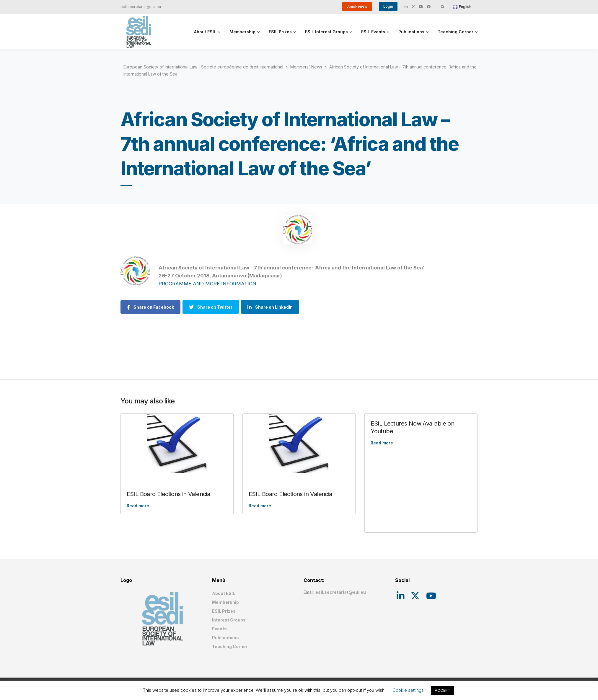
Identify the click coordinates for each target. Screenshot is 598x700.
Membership (242, 32)
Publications (411, 32)
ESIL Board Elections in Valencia (168, 494)
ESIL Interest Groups (326, 32)
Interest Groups (229, 620)
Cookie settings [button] (408, 690)
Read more (138, 506)
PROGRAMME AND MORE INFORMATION (207, 284)
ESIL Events (373, 32)
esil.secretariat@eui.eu (141, 7)
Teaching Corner (456, 32)
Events (219, 629)
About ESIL (205, 32)
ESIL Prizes (280, 32)
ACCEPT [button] (443, 690)
